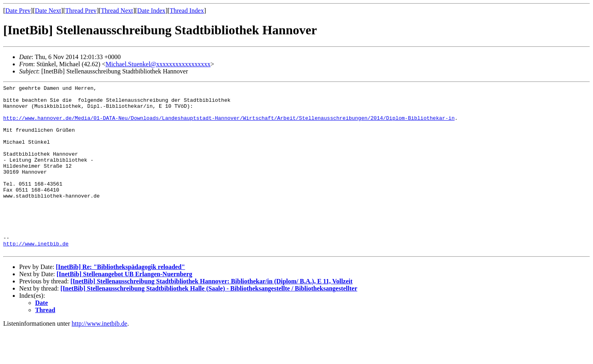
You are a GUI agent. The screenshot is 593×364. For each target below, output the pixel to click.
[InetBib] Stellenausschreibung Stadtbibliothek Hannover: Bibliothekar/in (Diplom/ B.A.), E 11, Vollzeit (211, 315)
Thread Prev (81, 11)
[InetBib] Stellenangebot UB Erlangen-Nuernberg (125, 308)
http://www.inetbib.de (36, 276)
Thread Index (187, 11)
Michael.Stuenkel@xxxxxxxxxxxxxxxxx (158, 64)
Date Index (151, 11)
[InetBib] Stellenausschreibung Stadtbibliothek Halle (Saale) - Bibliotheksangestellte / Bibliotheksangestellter (209, 322)
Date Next (48, 11)
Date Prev (18, 11)
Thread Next (117, 11)
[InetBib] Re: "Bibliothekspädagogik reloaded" (121, 300)
